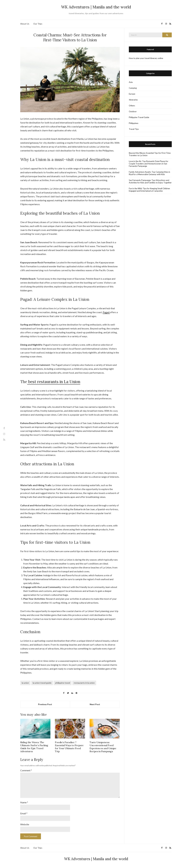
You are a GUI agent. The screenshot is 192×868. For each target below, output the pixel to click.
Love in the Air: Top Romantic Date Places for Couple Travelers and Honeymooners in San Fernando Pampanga (149, 164)
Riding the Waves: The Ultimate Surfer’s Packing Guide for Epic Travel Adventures (34, 747)
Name (24, 802)
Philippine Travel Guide (139, 117)
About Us (25, 24)
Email (24, 813)
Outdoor (133, 111)
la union (25, 683)
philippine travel (63, 683)
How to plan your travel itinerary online (146, 58)
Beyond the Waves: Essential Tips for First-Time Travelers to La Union (150, 154)
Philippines (134, 123)
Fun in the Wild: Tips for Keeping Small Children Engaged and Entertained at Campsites (149, 190)
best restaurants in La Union (54, 382)
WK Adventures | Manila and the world (96, 7)
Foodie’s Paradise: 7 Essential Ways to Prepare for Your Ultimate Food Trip (69, 747)
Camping (133, 88)
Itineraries (133, 100)
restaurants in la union (84, 683)
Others (132, 106)
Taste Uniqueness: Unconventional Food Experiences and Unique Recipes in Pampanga (103, 747)
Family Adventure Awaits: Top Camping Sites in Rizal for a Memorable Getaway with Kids (149, 173)
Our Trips (38, 24)
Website (25, 824)
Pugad (106, 312)
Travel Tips (134, 129)
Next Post (95, 704)
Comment (26, 770)
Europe (132, 94)
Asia (131, 82)
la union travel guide (42, 683)
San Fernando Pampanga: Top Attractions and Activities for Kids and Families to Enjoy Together (150, 181)
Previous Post (45, 704)
